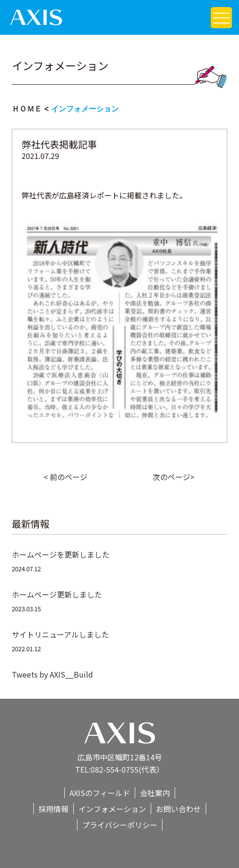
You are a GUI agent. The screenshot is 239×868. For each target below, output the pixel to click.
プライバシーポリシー (120, 825)
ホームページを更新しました (61, 554)
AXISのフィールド (100, 793)
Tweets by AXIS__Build (52, 674)
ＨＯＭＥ (27, 109)
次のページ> (173, 477)
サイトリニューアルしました (60, 634)
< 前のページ (66, 477)
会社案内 (155, 793)
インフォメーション (85, 109)
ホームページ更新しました (57, 594)
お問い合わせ (178, 809)
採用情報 (54, 809)
